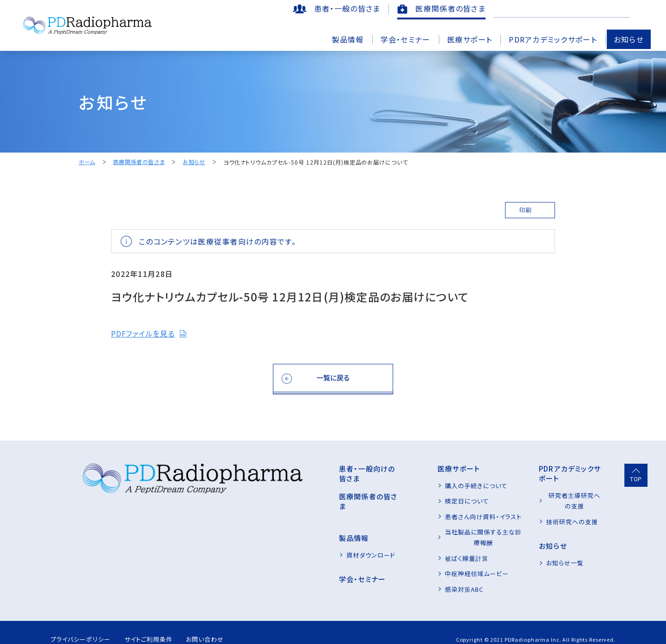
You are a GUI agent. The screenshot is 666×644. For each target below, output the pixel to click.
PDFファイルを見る (149, 334)
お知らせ (629, 39)
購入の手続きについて (439, 486)
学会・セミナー (406, 39)
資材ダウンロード (315, 536)
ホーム (87, 162)
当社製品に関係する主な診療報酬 (456, 532)
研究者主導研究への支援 (563, 486)
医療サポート (470, 39)
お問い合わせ (224, 625)
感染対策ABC (427, 578)
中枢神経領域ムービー (439, 563)
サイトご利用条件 (159, 625)
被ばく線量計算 (429, 547)
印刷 (525, 210)
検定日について (429, 501)
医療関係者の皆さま (450, 8)
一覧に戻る (333, 377)
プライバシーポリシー (83, 625)
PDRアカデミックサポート (553, 39)
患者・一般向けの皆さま (322, 469)
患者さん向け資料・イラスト (446, 517)
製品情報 (348, 39)
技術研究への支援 (554, 501)
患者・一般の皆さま (347, 8)
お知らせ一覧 (546, 543)
